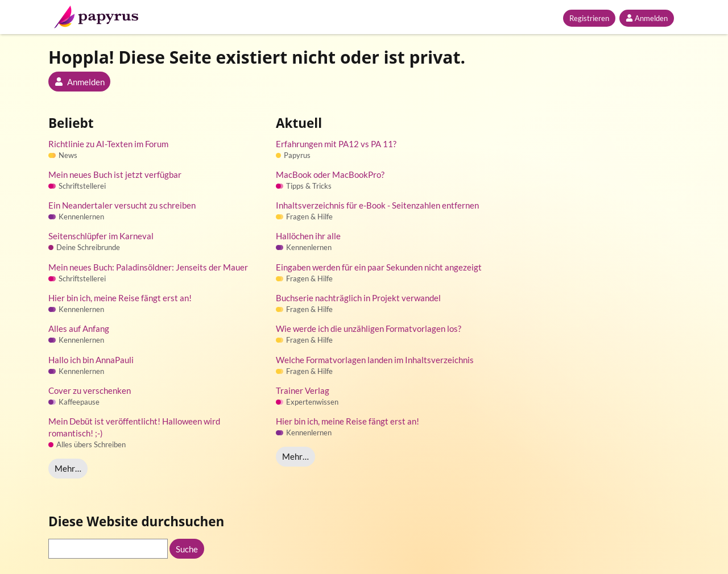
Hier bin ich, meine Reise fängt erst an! (120, 298)
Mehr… (68, 468)
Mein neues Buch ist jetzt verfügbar (115, 174)
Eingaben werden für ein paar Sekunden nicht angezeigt (379, 267)
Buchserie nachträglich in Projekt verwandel (358, 298)
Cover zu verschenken (90, 390)
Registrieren (589, 18)
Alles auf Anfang (79, 328)
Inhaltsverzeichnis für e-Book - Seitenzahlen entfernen (377, 205)
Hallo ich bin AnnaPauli (91, 360)
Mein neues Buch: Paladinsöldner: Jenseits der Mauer (148, 267)
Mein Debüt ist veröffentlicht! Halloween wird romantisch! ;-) (134, 427)
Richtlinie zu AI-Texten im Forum (108, 144)
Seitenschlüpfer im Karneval (101, 236)
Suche (187, 549)
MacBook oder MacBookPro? (330, 174)
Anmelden (647, 18)
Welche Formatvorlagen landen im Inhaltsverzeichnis (375, 360)
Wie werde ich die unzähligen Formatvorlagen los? (369, 328)
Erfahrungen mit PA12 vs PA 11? (336, 144)
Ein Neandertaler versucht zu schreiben (122, 205)
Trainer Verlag (303, 390)
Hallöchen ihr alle (308, 236)
